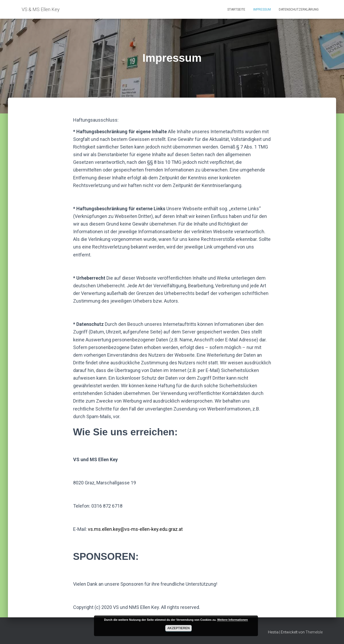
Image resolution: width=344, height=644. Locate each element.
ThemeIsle (314, 632)
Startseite (236, 9)
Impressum (262, 9)
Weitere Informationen (233, 620)
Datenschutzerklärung (299, 9)
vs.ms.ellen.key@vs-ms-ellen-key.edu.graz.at (135, 529)
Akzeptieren (179, 628)
